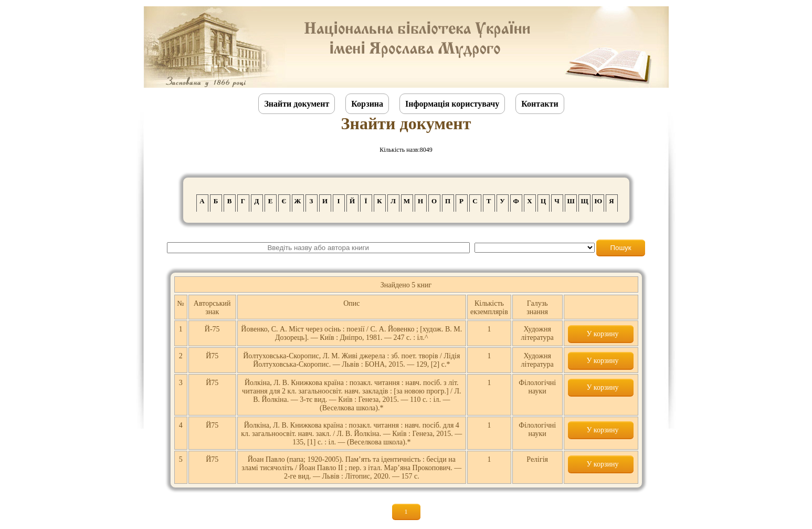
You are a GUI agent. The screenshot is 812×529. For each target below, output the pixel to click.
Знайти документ (297, 104)
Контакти (540, 104)
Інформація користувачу (452, 104)
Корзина (367, 104)
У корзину (600, 334)
